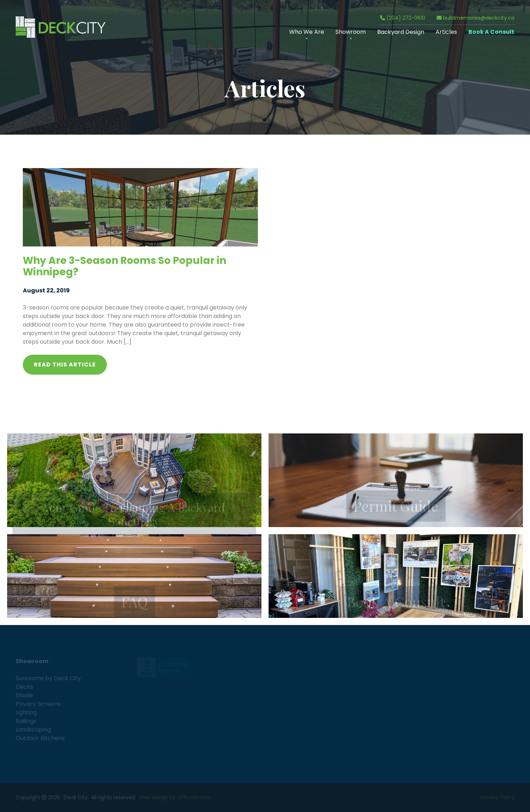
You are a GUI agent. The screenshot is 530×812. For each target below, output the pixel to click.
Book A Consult (491, 32)
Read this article (65, 365)
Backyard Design (401, 32)
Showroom (351, 32)
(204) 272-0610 (403, 18)
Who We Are (307, 32)
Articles (446, 32)
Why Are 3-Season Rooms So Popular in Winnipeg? (124, 266)
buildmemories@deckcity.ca (476, 18)
